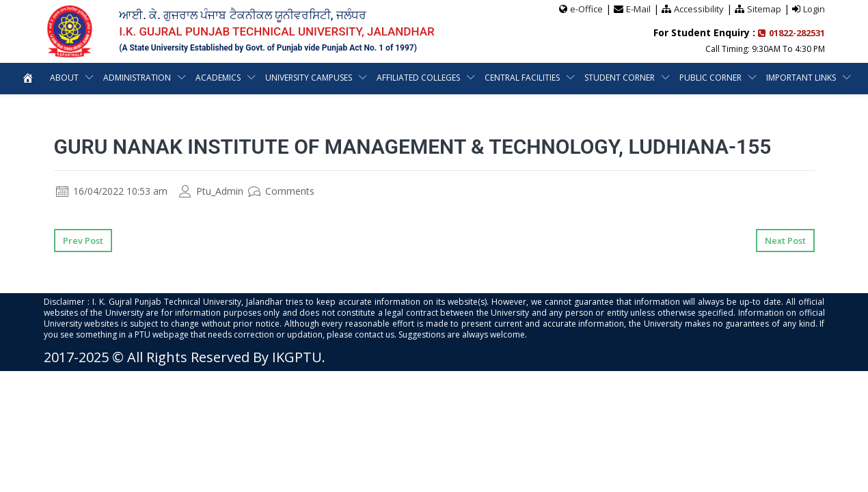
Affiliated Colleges (419, 78)
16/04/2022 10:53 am (112, 191)
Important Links (802, 78)
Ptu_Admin (211, 191)
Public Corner (711, 78)
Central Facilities (523, 78)
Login (814, 9)
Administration (136, 78)
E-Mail (638, 9)
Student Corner (620, 78)
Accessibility (699, 9)
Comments (281, 191)
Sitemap (764, 9)
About (63, 78)
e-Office (586, 9)
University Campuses (309, 78)
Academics (218, 78)
